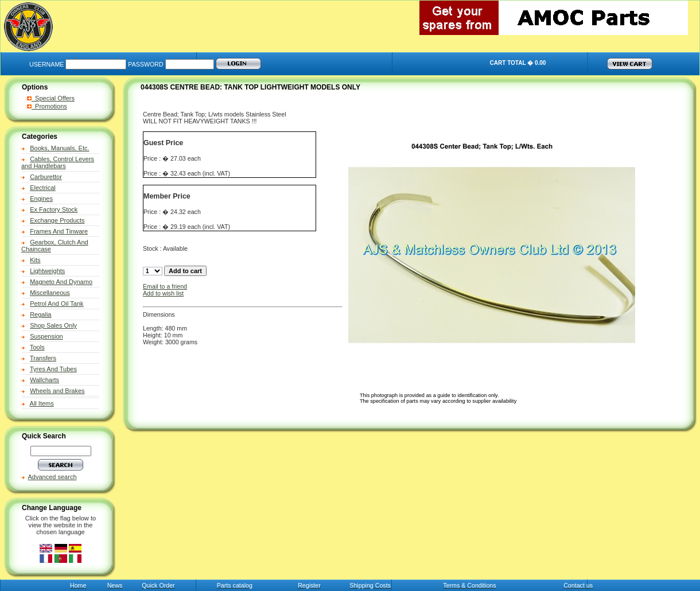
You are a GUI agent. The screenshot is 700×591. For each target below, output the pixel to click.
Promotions (47, 106)
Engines (41, 199)
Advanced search (52, 477)
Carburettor (46, 177)
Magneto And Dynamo (61, 282)
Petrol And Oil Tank (57, 304)
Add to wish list (163, 293)
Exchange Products (57, 220)
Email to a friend (165, 286)
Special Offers (51, 98)
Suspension (46, 336)
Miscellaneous (50, 293)
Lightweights (47, 271)
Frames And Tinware (59, 231)
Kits (35, 260)
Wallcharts (44, 380)
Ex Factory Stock (54, 209)
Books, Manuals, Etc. (59, 148)
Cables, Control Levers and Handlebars (58, 162)
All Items (42, 403)
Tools (37, 347)
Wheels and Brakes (57, 391)
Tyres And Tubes (53, 369)
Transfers (43, 358)
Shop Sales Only (53, 325)
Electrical (43, 188)
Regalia (40, 314)
